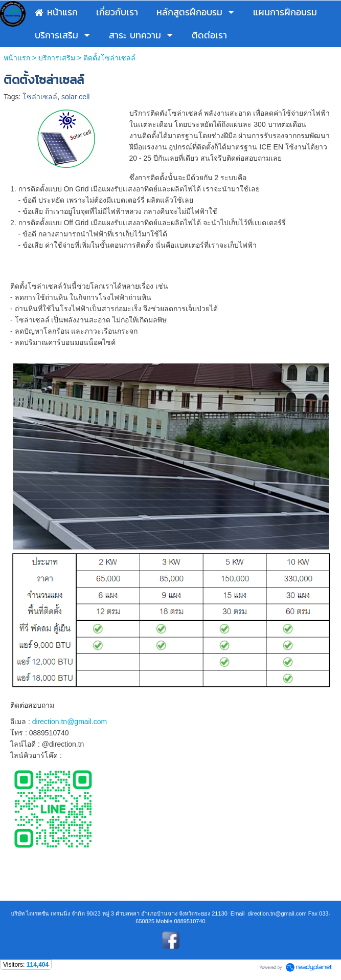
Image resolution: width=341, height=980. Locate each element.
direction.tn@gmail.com (70, 722)
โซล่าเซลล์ (40, 97)
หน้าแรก (17, 58)
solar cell (75, 97)
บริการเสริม (57, 58)
